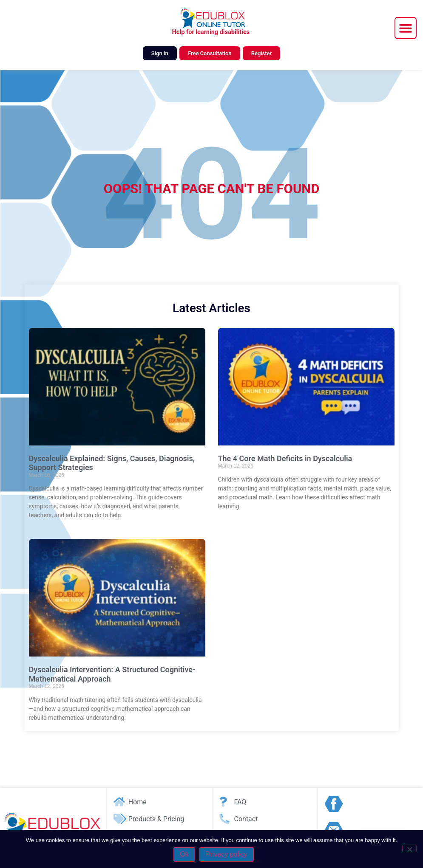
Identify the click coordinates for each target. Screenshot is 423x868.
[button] (406, 28)
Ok (184, 854)
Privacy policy (227, 854)
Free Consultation (210, 53)
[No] (409, 848)
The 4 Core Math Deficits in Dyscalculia (285, 458)
